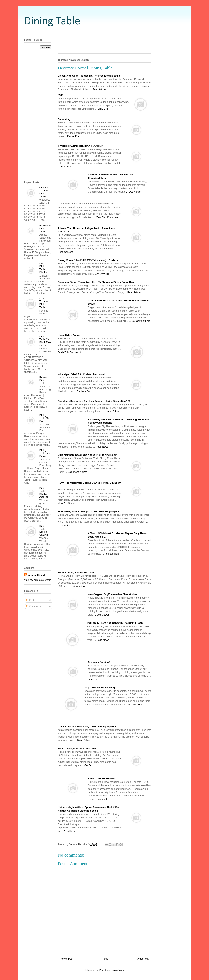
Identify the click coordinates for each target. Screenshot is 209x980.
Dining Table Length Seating (44, 530)
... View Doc (102, 109)
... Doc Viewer (134, 192)
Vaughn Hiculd (36, 575)
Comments (33, 606)
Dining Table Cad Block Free (45, 339)
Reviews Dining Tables (44, 380)
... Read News (101, 447)
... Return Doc (72, 136)
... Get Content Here (140, 321)
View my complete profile (38, 580)
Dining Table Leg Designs (45, 453)
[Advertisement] (105, 32)
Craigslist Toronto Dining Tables (44, 192)
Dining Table (52, 22)
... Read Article (98, 89)
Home (105, 959)
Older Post (143, 959)
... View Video (102, 274)
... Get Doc (87, 765)
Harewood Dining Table (45, 228)
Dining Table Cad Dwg (45, 418)
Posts (31, 600)
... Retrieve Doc (83, 391)
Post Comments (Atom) (112, 970)
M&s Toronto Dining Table (44, 303)
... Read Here (65, 166)
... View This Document (106, 217)
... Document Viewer (76, 472)
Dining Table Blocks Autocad (44, 492)
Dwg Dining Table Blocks (43, 268)
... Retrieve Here (111, 554)
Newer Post (67, 959)
